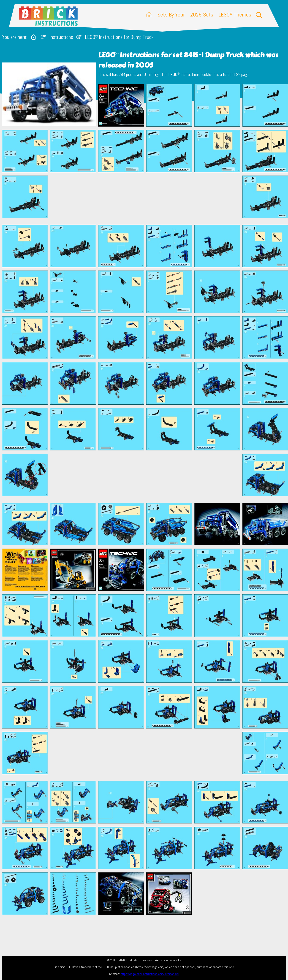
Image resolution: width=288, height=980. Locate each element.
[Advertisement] (146, 198)
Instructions (61, 37)
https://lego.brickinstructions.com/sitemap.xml (150, 974)
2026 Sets (202, 15)
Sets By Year (171, 15)
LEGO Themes (235, 15)
